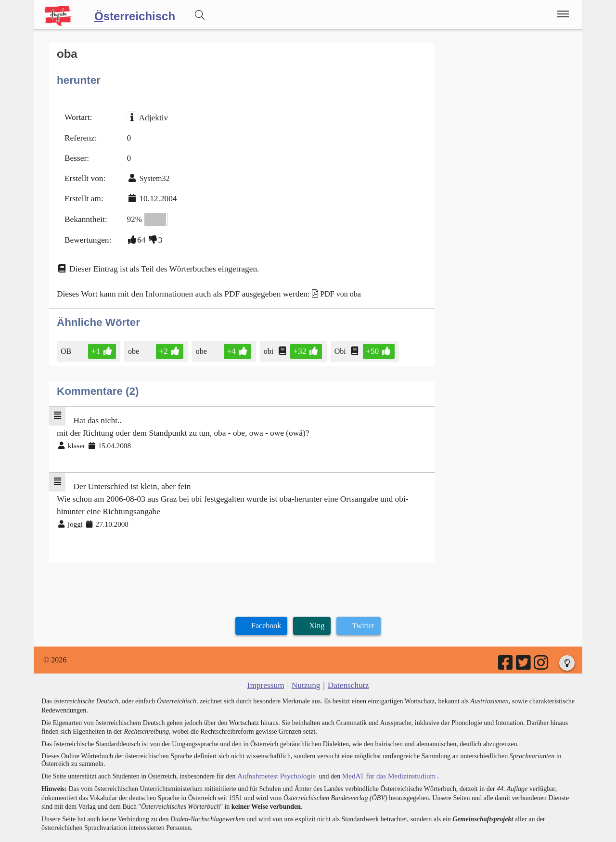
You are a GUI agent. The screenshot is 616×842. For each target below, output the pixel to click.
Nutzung (306, 661)
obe (132, 337)
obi (261, 337)
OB (67, 337)
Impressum (268, 661)
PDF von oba (320, 281)
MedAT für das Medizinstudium (379, 751)
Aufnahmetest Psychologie (273, 751)
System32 (150, 173)
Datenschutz (346, 661)
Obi (329, 337)
